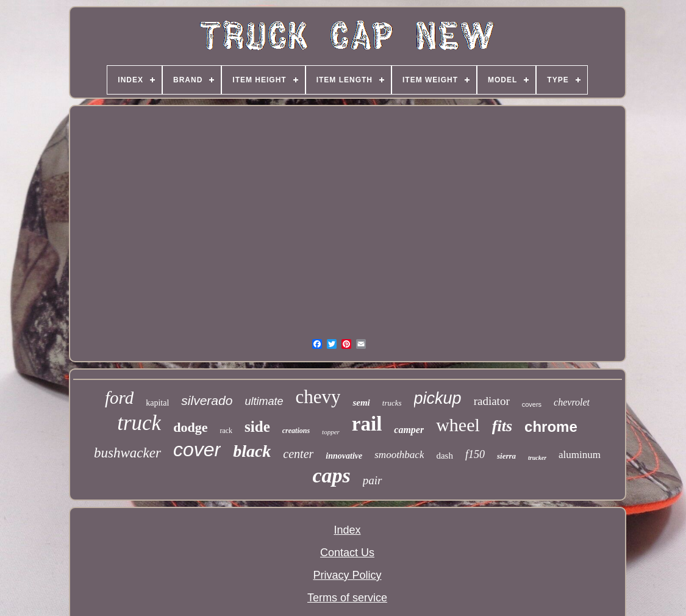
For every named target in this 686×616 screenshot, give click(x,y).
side (257, 427)
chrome (551, 427)
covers (532, 404)
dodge (190, 427)
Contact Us (347, 553)
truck (139, 423)
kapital (157, 403)
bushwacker (127, 453)
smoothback (399, 455)
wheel (458, 425)
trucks (392, 403)
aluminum (580, 455)
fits (502, 426)
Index (347, 530)
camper (409, 430)
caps (331, 475)
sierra (506, 456)
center (298, 454)
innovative (344, 456)
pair (373, 480)
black (252, 451)
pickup (438, 398)
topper (331, 432)
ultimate (264, 401)
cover (197, 449)
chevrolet (572, 402)
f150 (475, 454)
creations (296, 431)
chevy (318, 397)
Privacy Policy (347, 575)
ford (119, 398)
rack (226, 431)
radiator (492, 401)
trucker (537, 458)
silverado (207, 400)
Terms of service (347, 598)
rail (367, 424)
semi (361, 403)
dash (445, 456)
